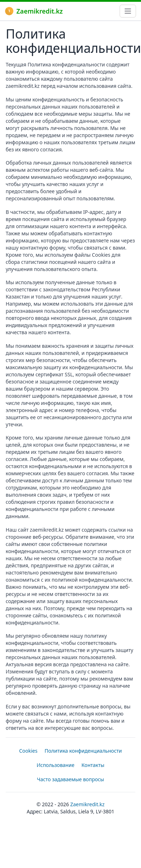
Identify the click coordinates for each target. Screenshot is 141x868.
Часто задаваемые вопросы (71, 779)
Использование (56, 765)
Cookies (28, 751)
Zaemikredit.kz (34, 11)
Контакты (93, 765)
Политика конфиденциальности (83, 751)
